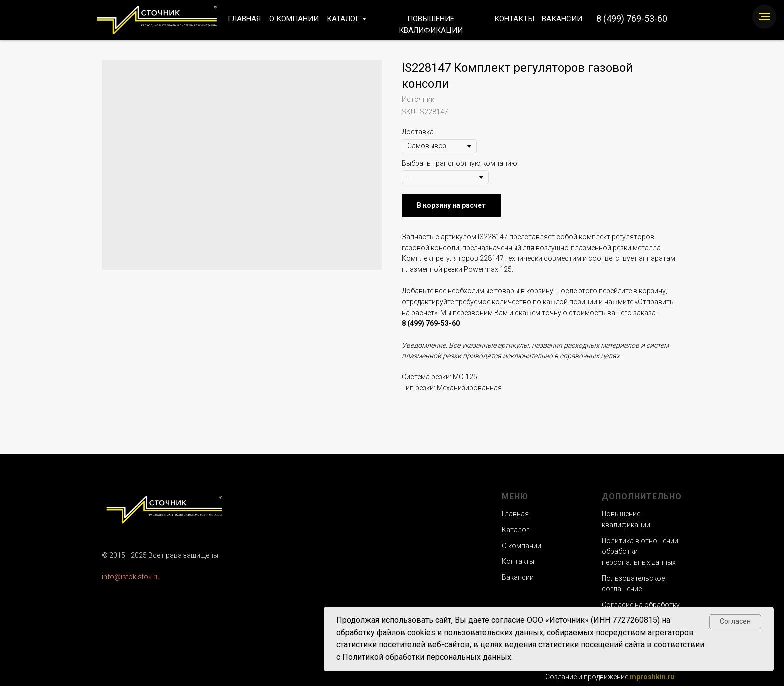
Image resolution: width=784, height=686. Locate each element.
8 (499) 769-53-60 (632, 19)
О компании (522, 546)
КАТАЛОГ (343, 19)
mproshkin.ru (652, 677)
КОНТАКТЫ (514, 19)
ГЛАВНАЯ (244, 19)
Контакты (518, 561)
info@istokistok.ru (131, 577)
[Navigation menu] (764, 17)
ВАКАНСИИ (562, 19)
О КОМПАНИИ (294, 19)
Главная (515, 514)
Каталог (516, 530)
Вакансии (518, 577)
